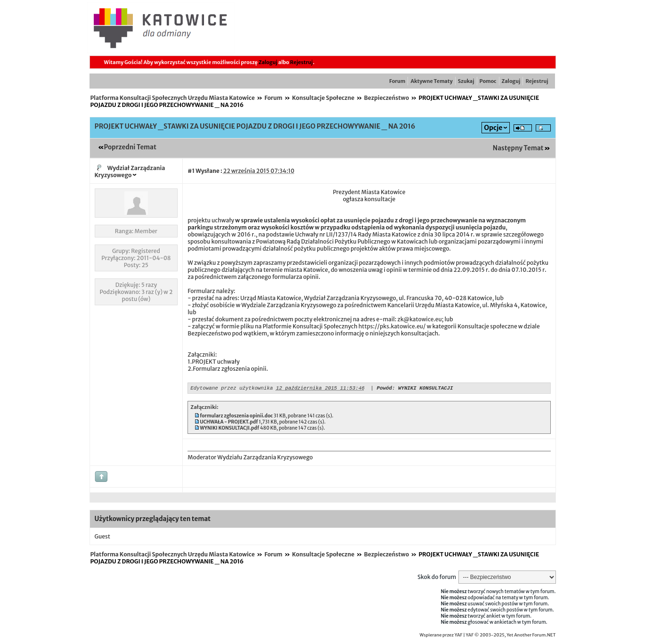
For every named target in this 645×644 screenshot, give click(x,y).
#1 (191, 171)
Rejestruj (302, 62)
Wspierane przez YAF (441, 636)
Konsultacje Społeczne (323, 98)
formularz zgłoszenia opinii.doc (236, 417)
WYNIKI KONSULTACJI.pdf (229, 429)
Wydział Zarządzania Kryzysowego (130, 171)
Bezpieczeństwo (386, 98)
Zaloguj (268, 62)
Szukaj (466, 81)
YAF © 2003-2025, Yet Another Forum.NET (511, 636)
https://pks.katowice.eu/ (392, 326)
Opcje (493, 128)
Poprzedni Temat (130, 147)
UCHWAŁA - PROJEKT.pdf (229, 423)
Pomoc (488, 81)
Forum (397, 81)
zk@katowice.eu (419, 319)
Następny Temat (518, 148)
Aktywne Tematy (431, 81)
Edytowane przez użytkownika (232, 389)
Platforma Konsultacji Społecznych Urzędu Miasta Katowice (173, 98)
